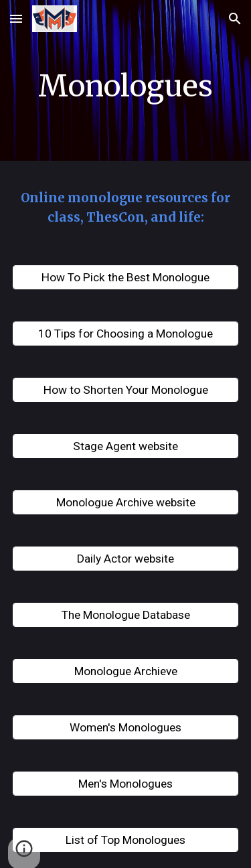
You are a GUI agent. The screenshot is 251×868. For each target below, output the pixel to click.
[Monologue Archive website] (126, 503)
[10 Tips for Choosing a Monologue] (126, 334)
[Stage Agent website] (126, 446)
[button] (16, 18)
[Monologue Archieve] (126, 671)
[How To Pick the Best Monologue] (126, 278)
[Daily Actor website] (126, 559)
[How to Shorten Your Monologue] (126, 390)
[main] (126, 84)
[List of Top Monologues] (126, 840)
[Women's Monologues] (126, 728)
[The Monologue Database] (126, 615)
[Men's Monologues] (126, 784)
